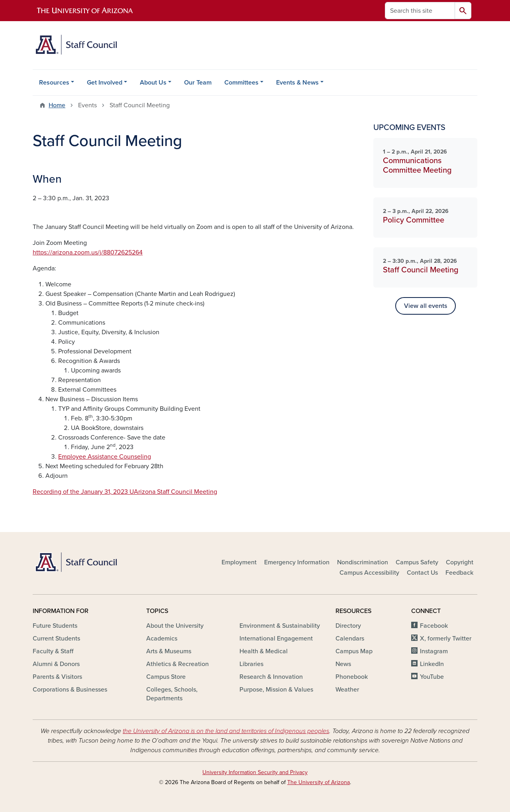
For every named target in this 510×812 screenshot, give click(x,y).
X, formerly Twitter (446, 639)
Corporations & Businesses (70, 690)
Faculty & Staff (53, 651)
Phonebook (352, 677)
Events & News (297, 83)
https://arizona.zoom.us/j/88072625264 (88, 252)
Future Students (55, 626)
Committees (241, 83)
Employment (239, 562)
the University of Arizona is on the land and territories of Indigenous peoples (226, 731)
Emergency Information (297, 562)
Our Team (198, 83)
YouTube (432, 677)
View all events (426, 306)
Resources (54, 83)
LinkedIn (432, 664)
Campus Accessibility (369, 573)
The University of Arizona (319, 782)
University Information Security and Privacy (255, 772)
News (343, 664)
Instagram (434, 651)
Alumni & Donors (56, 664)
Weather (347, 690)
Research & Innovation (271, 677)
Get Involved (105, 83)
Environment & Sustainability (280, 626)
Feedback (459, 573)
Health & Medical (264, 651)
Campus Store (166, 677)
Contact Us (422, 573)
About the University (175, 626)
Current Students (56, 639)
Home (57, 105)
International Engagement (276, 639)
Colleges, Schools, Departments (172, 694)
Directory (348, 626)
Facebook (434, 626)
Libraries (251, 664)
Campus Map (354, 651)
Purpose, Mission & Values (276, 690)
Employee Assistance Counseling (105, 457)
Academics (162, 639)
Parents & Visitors (57, 677)
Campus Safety (417, 562)
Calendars (350, 639)
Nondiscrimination (363, 562)
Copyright (460, 562)
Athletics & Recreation (178, 664)
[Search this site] (420, 11)
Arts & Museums (169, 651)
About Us (153, 83)
